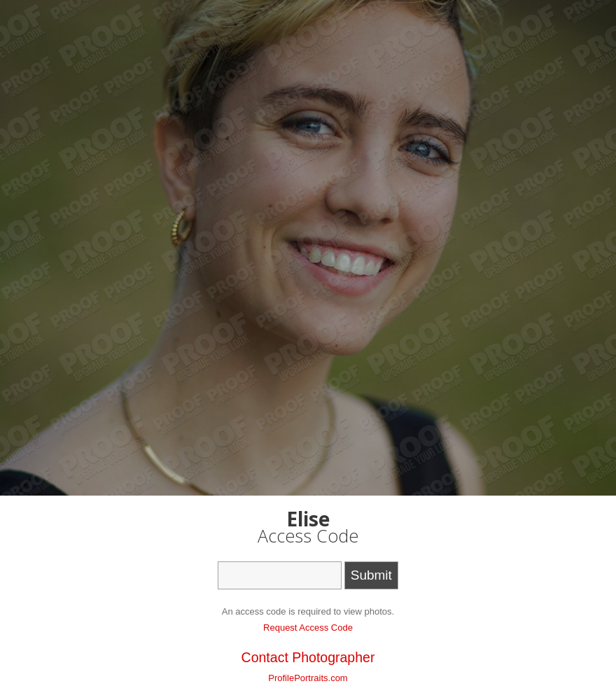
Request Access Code (308, 628)
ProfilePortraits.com (308, 678)
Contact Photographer (308, 657)
